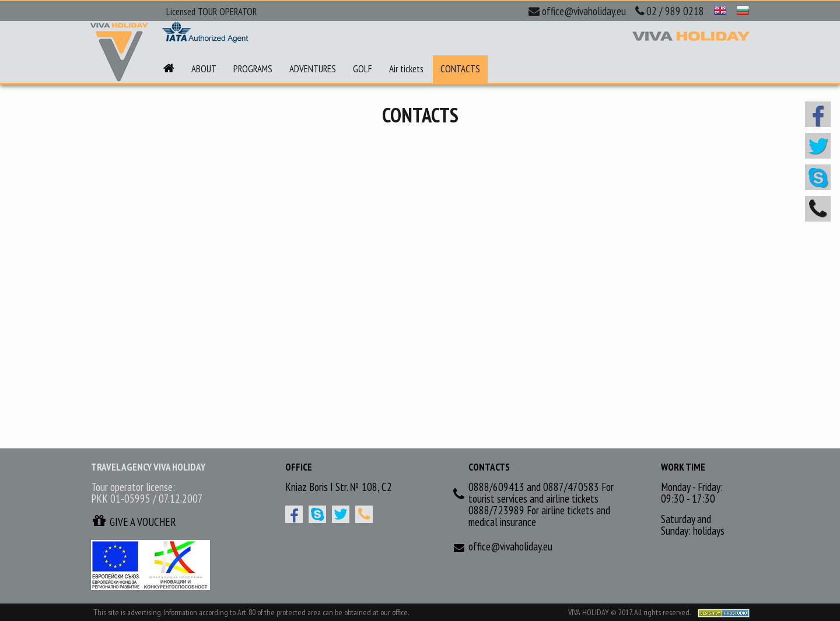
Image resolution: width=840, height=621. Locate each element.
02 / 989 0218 (670, 11)
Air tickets (406, 69)
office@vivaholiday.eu (577, 11)
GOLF (363, 69)
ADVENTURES (313, 69)
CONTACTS (460, 69)
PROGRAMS (253, 69)
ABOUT (204, 69)
